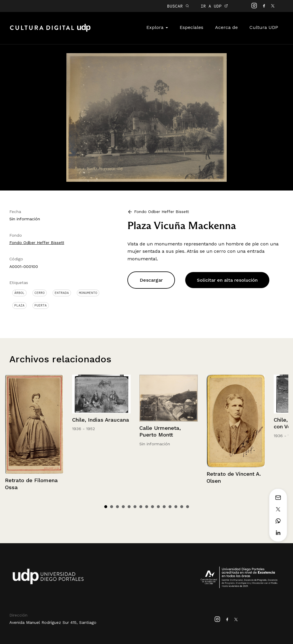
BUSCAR (178, 6)
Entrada (62, 293)
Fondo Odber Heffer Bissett (37, 243)
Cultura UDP (264, 27)
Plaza (19, 305)
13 (176, 507)
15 (188, 507)
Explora (157, 27)
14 (182, 507)
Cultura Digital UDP (50, 31)
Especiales (191, 27)
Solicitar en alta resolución (227, 280)
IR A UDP (214, 6)
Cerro (40, 293)
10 (158, 507)
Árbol (19, 293)
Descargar (151, 280)
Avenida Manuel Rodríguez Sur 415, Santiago (53, 622)
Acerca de (226, 27)
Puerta (41, 305)
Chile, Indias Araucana (101, 420)
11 (164, 507)
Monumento (88, 293)
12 (170, 507)
